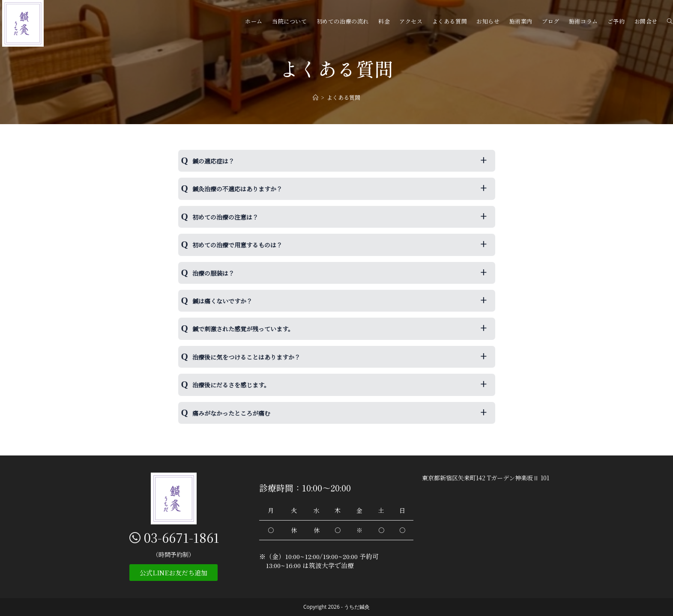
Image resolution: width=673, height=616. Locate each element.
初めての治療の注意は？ (225, 217)
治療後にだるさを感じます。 (231, 385)
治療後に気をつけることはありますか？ (246, 357)
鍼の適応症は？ (213, 161)
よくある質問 (344, 97)
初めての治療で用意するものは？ (237, 245)
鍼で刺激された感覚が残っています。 (243, 329)
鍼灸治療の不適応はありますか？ (237, 189)
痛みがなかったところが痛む (231, 413)
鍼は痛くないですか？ (222, 301)
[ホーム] (316, 97)
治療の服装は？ (213, 273)
